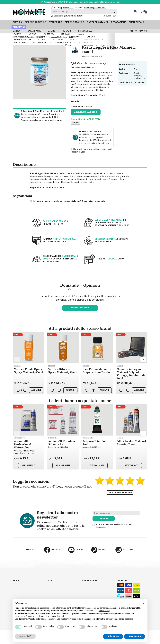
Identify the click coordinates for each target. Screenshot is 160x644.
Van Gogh (91, 37)
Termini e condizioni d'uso (60, 588)
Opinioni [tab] (92, 285)
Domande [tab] (69, 285)
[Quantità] (94, 101)
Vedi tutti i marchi (139, 31)
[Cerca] (84, 12)
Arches (74, 40)
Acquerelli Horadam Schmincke (62, 443)
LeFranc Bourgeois (94, 40)
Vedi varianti (29, 465)
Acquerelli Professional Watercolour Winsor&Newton (25, 446)
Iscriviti (104, 519)
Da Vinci (52, 31)
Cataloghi (18, 585)
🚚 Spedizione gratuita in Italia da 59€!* (67, 16)
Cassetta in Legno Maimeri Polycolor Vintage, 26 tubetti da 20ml (131, 374)
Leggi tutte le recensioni (120, 493)
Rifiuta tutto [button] (113, 636)
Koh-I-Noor (58, 40)
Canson (17, 31)
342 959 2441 (68, 8)
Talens (81, 34)
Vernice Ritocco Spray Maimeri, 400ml (63, 371)
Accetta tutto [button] (135, 636)
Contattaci (18, 588)
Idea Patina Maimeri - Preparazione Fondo (97, 371)
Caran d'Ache (34, 31)
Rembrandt (41, 37)
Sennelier (66, 34)
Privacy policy (55, 596)
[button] (144, 603)
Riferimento (86, 56)
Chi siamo (17, 583)
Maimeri (58, 37)
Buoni (85, 593)
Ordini (85, 585)
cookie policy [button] (104, 611)
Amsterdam (74, 37)
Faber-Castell (85, 31)
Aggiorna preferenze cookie (27, 593)
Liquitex (33, 34)
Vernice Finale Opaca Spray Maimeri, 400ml (29, 371)
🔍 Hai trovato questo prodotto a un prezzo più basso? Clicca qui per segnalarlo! (68, 201)
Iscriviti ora (103, 143)
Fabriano (17, 34)
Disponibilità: (77, 107)
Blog (15, 591)
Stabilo (42, 40)
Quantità (75, 101)
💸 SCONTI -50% (110, 16)
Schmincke (49, 34)
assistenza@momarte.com (95, 8)
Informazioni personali (93, 583)
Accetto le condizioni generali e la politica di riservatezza (114, 526)
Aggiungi (36, 390)
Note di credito (89, 588)
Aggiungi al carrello (86, 112)
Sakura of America (22, 40)
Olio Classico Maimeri (131, 441)
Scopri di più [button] (25, 636)
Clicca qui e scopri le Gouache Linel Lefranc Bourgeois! (94, 2)
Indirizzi (86, 591)
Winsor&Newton (21, 37)
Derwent (67, 31)
